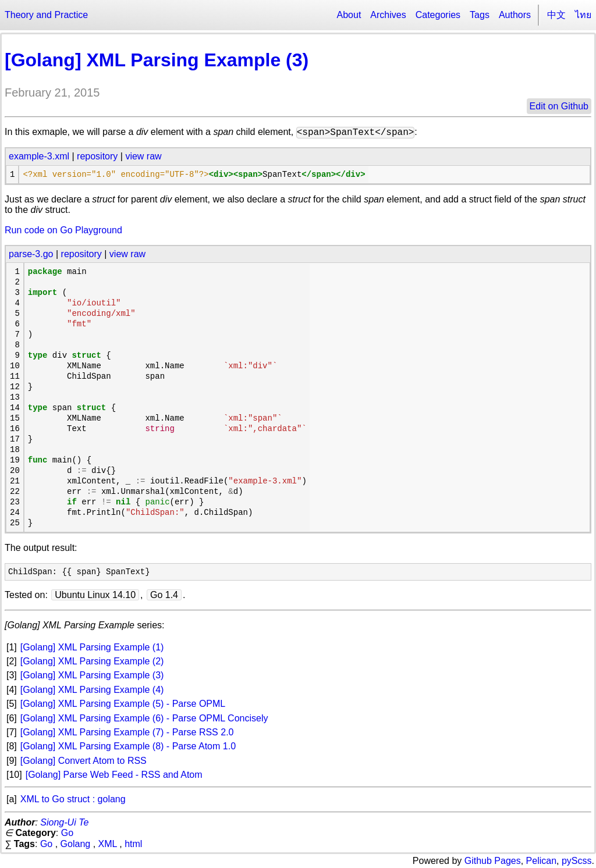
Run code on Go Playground (63, 230)
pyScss (577, 861)
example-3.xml (39, 156)
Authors (515, 15)
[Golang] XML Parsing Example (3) (157, 60)
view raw (143, 156)
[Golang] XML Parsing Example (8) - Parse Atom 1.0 (128, 746)
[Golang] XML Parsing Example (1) (92, 647)
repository (97, 156)
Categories (438, 15)
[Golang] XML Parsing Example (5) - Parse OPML (123, 704)
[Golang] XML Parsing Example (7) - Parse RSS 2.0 (127, 732)
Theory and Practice (46, 15)
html (133, 844)
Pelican (541, 861)
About (349, 15)
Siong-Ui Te (64, 822)
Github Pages (493, 861)
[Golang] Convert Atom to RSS (84, 761)
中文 (556, 15)
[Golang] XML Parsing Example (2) (92, 661)
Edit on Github (559, 106)
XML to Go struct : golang (73, 799)
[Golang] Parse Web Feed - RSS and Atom (114, 775)
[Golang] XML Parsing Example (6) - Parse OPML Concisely (144, 718)
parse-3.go (31, 254)
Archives (388, 15)
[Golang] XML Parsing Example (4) (92, 690)
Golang (76, 844)
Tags (480, 15)
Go (67, 833)
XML (108, 844)
